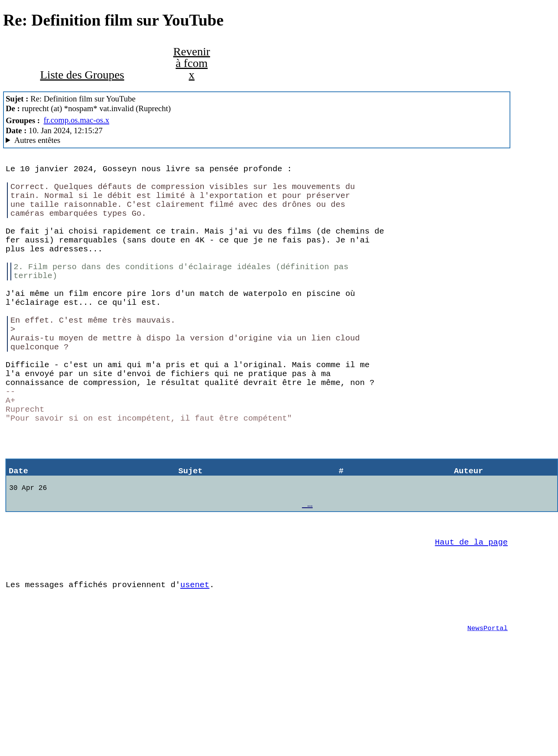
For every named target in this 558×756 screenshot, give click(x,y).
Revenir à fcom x (192, 63)
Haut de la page (471, 615)
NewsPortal (487, 713)
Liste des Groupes (82, 75)
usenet (195, 663)
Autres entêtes (37, 140)
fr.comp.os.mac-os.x (77, 120)
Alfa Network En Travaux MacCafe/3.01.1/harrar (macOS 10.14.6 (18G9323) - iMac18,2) (257, 140)
